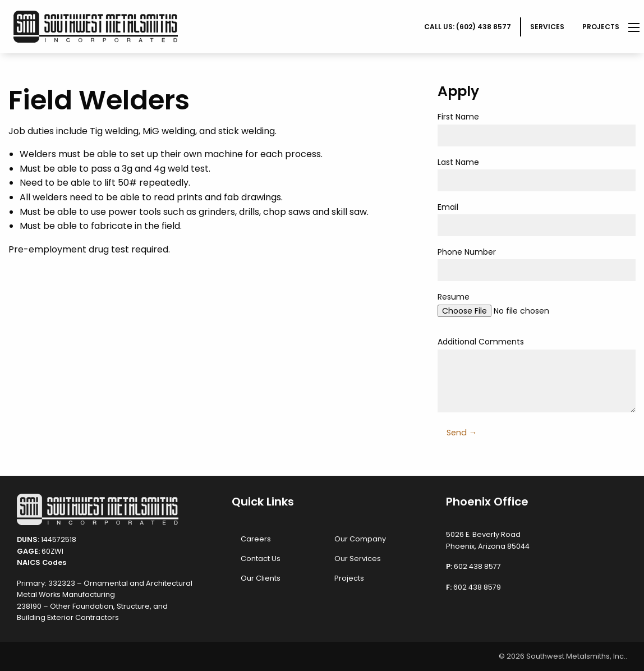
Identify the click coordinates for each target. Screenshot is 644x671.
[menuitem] (468, 27)
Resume (537, 309)
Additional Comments (537, 374)
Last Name (537, 174)
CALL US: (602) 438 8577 (468, 27)
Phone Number (537, 264)
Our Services (358, 559)
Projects (601, 27)
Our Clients (261, 578)
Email (537, 219)
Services (547, 27)
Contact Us (261, 559)
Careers (256, 539)
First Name (537, 128)
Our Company (360, 539)
